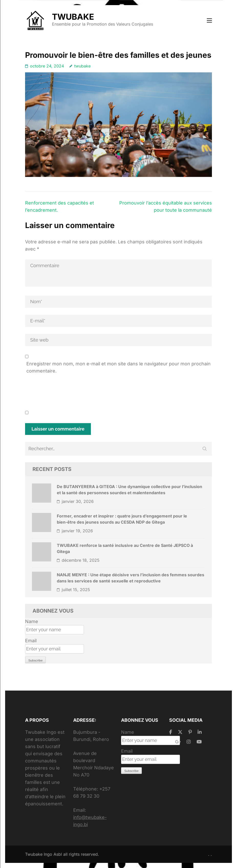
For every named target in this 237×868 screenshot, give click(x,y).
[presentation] (64, 394)
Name (32, 621)
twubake (82, 66)
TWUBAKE (73, 17)
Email (31, 641)
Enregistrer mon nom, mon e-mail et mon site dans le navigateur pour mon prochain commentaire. (118, 367)
